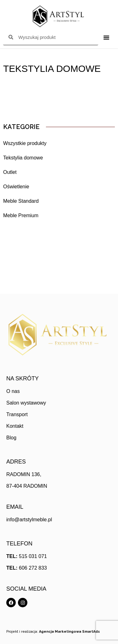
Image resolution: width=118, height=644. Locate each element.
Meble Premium (21, 215)
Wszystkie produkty (25, 143)
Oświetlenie (16, 187)
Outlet (10, 172)
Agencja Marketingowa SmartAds (69, 632)
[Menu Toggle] (106, 37)
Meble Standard (21, 201)
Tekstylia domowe (23, 158)
